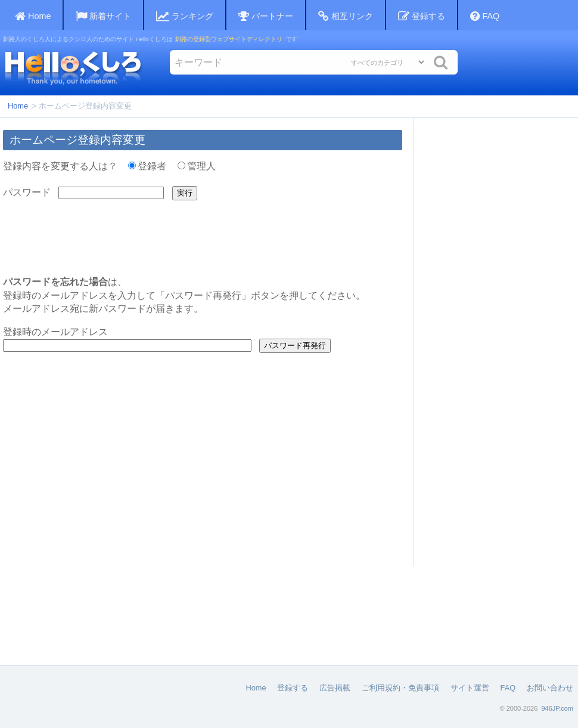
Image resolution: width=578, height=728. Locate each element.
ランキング (185, 16)
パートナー (266, 16)
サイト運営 (470, 688)
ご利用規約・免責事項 (400, 688)
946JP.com (557, 708)
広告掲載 (335, 688)
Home (18, 106)
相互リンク (346, 16)
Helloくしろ (73, 67)
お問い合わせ (550, 688)
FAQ (485, 16)
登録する (422, 16)
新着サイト (103, 16)
